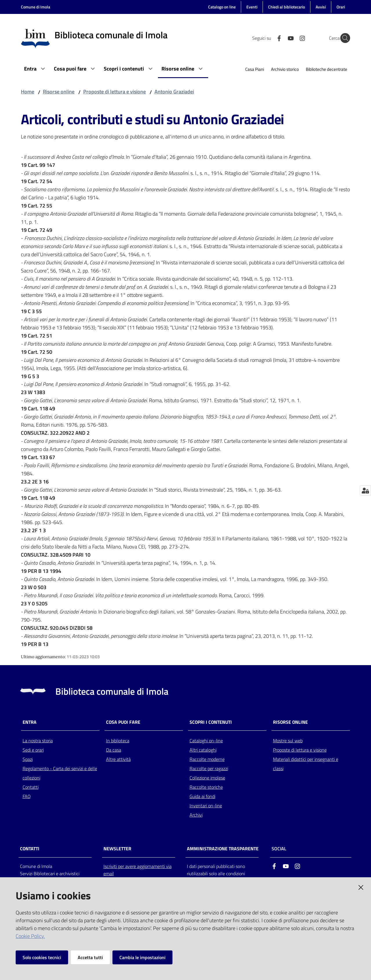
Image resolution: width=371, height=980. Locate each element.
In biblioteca (118, 741)
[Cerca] (343, 38)
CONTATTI (30, 849)
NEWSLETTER (117, 849)
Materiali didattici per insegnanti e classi (306, 764)
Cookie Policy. (30, 936)
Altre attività (118, 759)
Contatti (31, 787)
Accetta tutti (90, 957)
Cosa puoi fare (123, 722)
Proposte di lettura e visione (114, 92)
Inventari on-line (206, 806)
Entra (30, 722)
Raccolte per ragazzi (209, 768)
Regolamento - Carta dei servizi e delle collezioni (60, 773)
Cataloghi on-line (206, 741)
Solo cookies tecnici (42, 957)
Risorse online (59, 92)
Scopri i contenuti (211, 722)
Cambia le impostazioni (142, 957)
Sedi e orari (33, 750)
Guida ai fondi (202, 796)
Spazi (28, 759)
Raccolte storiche (206, 787)
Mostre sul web (288, 741)
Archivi (196, 815)
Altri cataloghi (203, 750)
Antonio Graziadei (174, 92)
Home (28, 92)
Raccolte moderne (207, 759)
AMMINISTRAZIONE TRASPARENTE (223, 849)
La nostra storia (38, 741)
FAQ (27, 796)
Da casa (114, 750)
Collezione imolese (207, 778)
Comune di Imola (36, 7)
